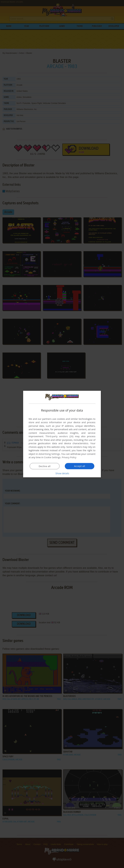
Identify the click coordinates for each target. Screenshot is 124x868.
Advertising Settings (49, 454)
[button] (62, 473)
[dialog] (62, 434)
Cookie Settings (52, 457)
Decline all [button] (45, 466)
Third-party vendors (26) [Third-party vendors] (59, 436)
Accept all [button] (80, 466)
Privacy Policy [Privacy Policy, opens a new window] (69, 457)
